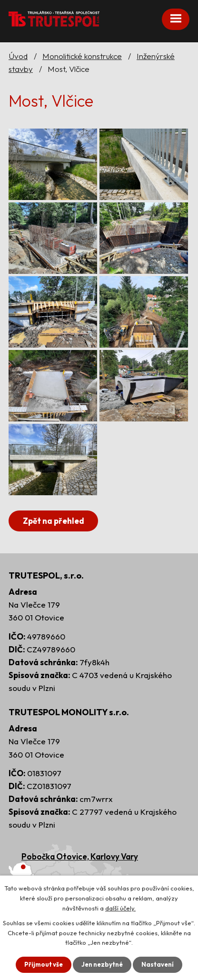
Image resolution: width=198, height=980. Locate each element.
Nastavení (158, 964)
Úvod (18, 56)
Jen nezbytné (102, 964)
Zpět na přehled (54, 521)
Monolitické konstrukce (82, 56)
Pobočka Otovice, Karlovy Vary (80, 856)
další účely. (120, 908)
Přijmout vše (44, 964)
